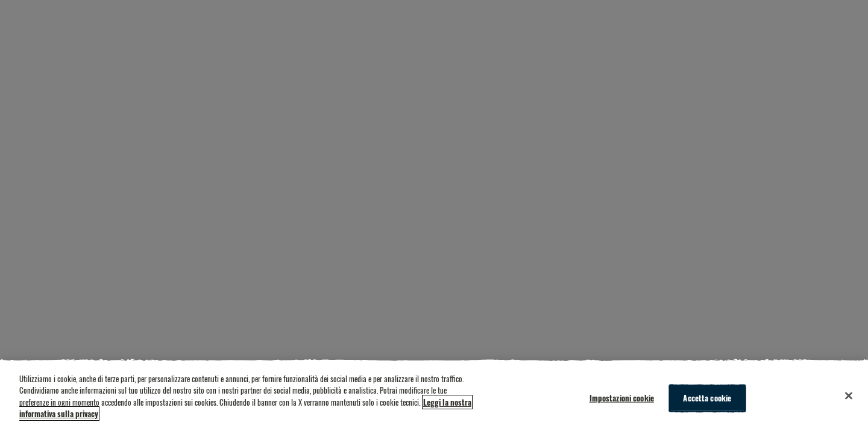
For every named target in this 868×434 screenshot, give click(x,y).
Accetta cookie (707, 398)
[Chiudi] (849, 396)
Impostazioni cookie (622, 398)
